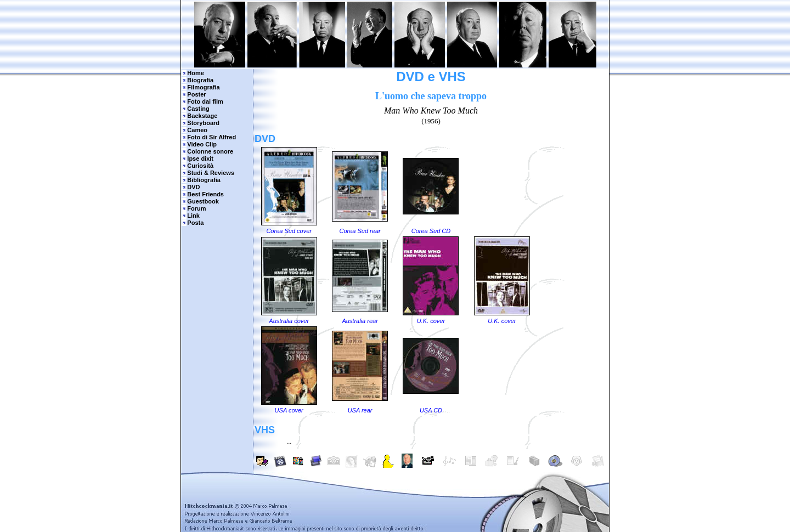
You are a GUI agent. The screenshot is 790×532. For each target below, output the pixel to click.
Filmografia (203, 87)
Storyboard (203, 123)
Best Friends (205, 194)
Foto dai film (205, 101)
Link (193, 216)
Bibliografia (204, 180)
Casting (198, 109)
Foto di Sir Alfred (211, 137)
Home (196, 73)
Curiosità (200, 166)
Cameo (197, 130)
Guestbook (203, 201)
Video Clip (202, 144)
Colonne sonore (210, 151)
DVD (193, 187)
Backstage (202, 116)
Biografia (200, 80)
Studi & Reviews (211, 173)
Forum (196, 208)
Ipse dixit (200, 159)
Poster (196, 94)
